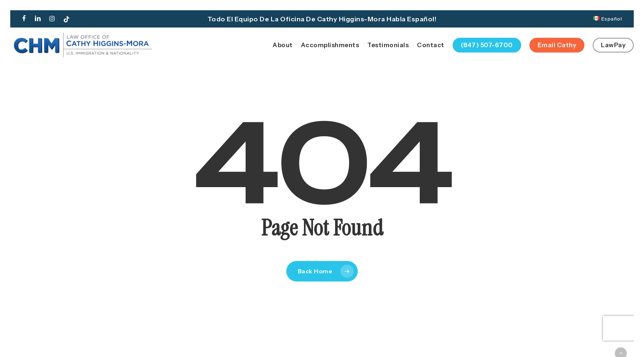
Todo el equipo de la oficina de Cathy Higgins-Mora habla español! (322, 19)
